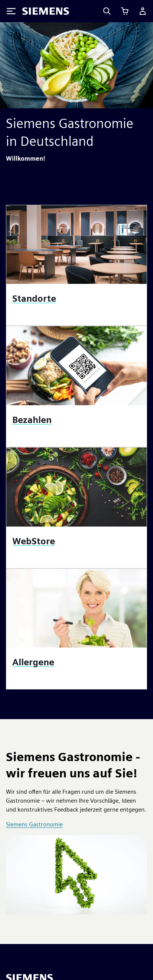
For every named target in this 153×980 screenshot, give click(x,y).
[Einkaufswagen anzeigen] (125, 11)
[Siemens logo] (46, 11)
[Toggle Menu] (11, 11)
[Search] (107, 11)
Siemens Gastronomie (34, 824)
